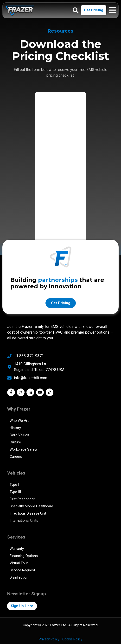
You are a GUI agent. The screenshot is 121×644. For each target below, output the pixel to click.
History (15, 428)
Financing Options (24, 556)
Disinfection (19, 577)
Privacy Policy (49, 639)
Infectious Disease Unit (28, 513)
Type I (14, 485)
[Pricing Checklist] (61, 166)
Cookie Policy (72, 639)
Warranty (17, 549)
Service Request (22, 570)
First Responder (22, 499)
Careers (16, 457)
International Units (24, 521)
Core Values (19, 435)
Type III (15, 492)
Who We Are (19, 421)
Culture (15, 442)
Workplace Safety (24, 449)
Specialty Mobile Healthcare (31, 506)
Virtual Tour (19, 563)
